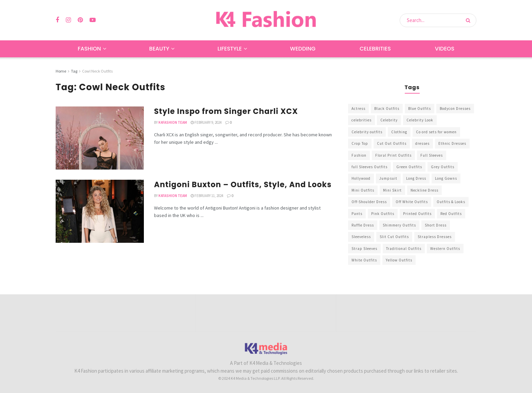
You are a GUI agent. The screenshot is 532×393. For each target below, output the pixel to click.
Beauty (159, 49)
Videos (445, 49)
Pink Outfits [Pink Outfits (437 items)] (383, 214)
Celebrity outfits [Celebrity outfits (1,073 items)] (367, 132)
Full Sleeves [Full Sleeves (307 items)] (432, 155)
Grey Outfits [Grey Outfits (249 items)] (443, 167)
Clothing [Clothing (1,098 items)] (399, 132)
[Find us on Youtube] (93, 20)
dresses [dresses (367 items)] (422, 143)
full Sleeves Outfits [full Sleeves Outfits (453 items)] (369, 167)
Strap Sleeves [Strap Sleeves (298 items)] (364, 249)
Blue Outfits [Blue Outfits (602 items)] (420, 109)
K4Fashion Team (173, 122)
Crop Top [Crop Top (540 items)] (360, 143)
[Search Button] (469, 20)
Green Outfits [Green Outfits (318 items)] (409, 167)
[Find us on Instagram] (68, 20)
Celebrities (375, 49)
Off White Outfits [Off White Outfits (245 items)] (412, 202)
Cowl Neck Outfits (97, 71)
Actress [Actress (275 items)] (358, 109)
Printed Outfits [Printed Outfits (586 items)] (417, 214)
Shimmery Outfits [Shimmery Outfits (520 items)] (399, 225)
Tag (74, 71)
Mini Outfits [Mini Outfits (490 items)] (363, 190)
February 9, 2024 (206, 122)
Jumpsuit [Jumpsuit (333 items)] (388, 178)
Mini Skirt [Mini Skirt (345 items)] (392, 190)
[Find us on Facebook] (57, 20)
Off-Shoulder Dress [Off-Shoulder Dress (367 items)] (369, 202)
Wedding (303, 49)
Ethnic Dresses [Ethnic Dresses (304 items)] (452, 143)
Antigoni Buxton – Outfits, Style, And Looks (243, 185)
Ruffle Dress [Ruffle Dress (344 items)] (363, 225)
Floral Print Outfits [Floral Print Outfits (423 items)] (393, 155)
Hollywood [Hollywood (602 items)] (361, 178)
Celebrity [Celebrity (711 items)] (389, 120)
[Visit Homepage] (266, 20)
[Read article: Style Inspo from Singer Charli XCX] (100, 138)
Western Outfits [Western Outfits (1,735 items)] (445, 249)
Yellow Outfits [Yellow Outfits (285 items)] (399, 260)
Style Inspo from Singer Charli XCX (226, 111)
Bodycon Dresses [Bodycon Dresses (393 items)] (455, 109)
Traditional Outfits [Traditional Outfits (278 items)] (404, 249)
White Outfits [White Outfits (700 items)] (364, 260)
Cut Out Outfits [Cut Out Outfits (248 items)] (392, 143)
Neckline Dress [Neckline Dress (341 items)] (424, 190)
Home (61, 71)
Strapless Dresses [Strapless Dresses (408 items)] (435, 237)
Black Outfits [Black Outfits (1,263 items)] (387, 109)
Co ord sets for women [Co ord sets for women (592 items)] (436, 132)
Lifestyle (230, 49)
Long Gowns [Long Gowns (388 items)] (446, 178)
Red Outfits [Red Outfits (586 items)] (451, 214)
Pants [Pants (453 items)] (357, 214)
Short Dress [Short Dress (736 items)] (436, 225)
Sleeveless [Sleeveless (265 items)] (361, 237)
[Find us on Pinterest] (80, 20)
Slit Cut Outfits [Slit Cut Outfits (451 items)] (394, 237)
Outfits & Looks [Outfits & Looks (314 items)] (451, 202)
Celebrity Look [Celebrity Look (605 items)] (420, 120)
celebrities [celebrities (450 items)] (362, 120)
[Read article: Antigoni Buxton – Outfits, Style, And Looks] (100, 211)
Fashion (89, 49)
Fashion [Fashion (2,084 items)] (359, 155)
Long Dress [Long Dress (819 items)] (416, 178)
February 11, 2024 (207, 196)
